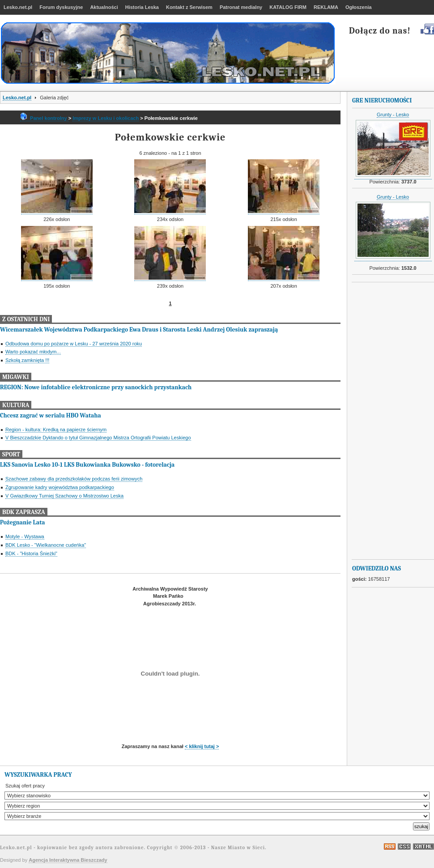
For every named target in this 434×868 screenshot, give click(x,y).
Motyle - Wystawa (25, 536)
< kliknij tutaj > (202, 746)
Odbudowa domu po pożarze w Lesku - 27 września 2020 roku (74, 344)
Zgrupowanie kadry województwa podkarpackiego (60, 487)
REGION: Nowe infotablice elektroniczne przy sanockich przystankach (96, 387)
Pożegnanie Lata (22, 522)
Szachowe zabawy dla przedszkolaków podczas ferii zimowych (74, 479)
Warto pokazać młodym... (33, 352)
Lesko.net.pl (17, 98)
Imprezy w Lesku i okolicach (106, 118)
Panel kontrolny (44, 118)
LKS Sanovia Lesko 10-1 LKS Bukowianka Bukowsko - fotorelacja (87, 465)
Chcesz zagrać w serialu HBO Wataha (51, 415)
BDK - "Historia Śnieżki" (31, 553)
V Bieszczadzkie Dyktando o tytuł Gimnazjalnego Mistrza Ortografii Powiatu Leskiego (98, 438)
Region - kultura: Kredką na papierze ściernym (56, 430)
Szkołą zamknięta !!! (27, 360)
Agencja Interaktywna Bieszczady (68, 860)
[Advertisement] (388, 421)
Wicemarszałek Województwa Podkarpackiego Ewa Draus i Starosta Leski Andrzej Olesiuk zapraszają (139, 330)
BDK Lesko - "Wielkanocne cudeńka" (46, 545)
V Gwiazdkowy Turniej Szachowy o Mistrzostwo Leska (64, 496)
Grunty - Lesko (393, 115)
